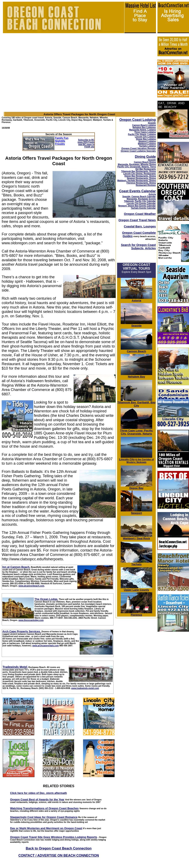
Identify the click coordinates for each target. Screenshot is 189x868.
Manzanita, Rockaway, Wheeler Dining (137, 164)
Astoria (152, 194)
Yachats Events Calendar (143, 208)
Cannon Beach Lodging (144, 125)
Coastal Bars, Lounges (140, 226)
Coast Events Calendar (137, 191)
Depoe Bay (136, 487)
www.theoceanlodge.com (31, 620)
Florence (136, 614)
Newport (136, 512)
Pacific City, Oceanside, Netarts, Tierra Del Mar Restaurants (137, 168)
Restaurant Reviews (146, 185)
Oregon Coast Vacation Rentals (139, 148)
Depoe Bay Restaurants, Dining (140, 176)
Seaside (152, 123)
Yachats (136, 563)
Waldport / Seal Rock (136, 537)
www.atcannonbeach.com (31, 586)
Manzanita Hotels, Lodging (142, 130)
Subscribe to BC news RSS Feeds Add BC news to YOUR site (86, 143)
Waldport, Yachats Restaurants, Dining (137, 181)
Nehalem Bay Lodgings (144, 127)
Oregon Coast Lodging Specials (138, 151)
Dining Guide (145, 157)
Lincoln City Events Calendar (141, 203)
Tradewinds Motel (15, 667)
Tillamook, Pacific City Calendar (140, 201)
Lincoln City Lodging (145, 137)
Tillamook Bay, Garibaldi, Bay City (136, 403)
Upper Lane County (136, 589)
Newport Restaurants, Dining (141, 178)
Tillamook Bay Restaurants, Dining (138, 171)
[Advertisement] (173, 698)
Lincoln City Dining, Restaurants (140, 174)
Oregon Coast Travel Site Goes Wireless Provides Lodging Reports (54, 837)
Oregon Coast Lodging (138, 120)
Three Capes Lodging (145, 132)
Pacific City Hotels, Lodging (142, 134)
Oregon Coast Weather (140, 214)
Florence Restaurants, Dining (141, 183)
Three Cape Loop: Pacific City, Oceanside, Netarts (136, 431)
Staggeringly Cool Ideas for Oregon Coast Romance (44, 817)
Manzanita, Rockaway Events (141, 199)
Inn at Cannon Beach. (16, 567)
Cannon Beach (136, 351)
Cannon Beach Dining (145, 162)
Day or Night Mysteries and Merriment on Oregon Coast (46, 828)
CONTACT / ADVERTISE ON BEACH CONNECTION (59, 856)
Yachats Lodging (147, 146)
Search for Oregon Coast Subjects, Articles (138, 247)
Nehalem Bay (136, 375)
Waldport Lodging (147, 144)
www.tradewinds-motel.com (85, 688)
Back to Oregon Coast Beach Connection (59, 848)
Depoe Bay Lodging (146, 139)
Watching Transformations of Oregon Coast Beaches (44, 808)
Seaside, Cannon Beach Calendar (139, 197)
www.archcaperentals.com (46, 646)
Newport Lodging (147, 141)
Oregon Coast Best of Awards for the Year (37, 799)
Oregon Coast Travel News (137, 220)
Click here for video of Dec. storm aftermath (38, 793)
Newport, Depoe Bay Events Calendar (137, 206)
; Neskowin (140, 461)
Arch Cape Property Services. (22, 631)
